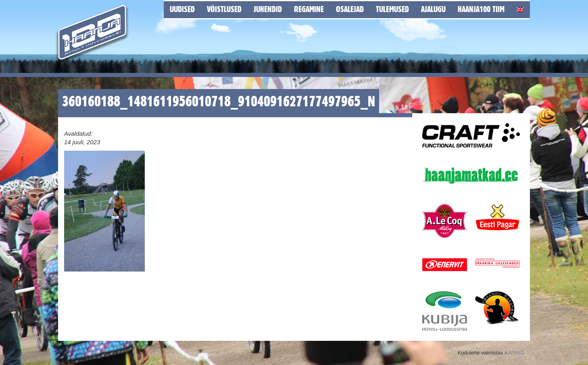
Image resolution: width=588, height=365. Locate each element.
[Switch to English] (520, 8)
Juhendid (268, 9)
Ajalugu (433, 9)
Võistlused (224, 9)
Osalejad (350, 9)
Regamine (309, 9)
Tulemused (392, 9)
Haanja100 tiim (481, 9)
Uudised (182, 9)
